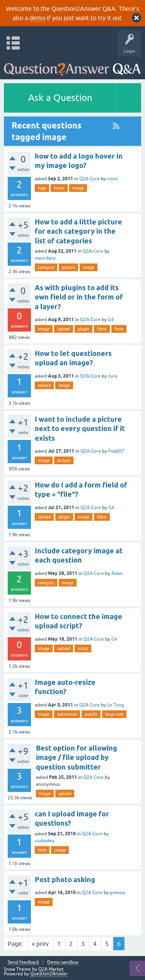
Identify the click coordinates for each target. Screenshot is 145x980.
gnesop (118, 893)
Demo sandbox (63, 962)
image (78, 188)
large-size (114, 714)
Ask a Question (60, 98)
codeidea (44, 841)
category (46, 267)
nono (113, 179)
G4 (111, 320)
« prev (40, 944)
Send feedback (23, 962)
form (119, 329)
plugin (84, 329)
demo (37, 18)
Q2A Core (90, 179)
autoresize (67, 714)
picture (68, 267)
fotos (102, 329)
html (42, 850)
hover (59, 188)
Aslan (117, 573)
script (83, 648)
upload (64, 329)
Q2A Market (51, 969)
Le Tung (116, 705)
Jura (113, 376)
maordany (45, 258)
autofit (91, 714)
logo (42, 188)
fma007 (116, 451)
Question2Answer (49, 974)
